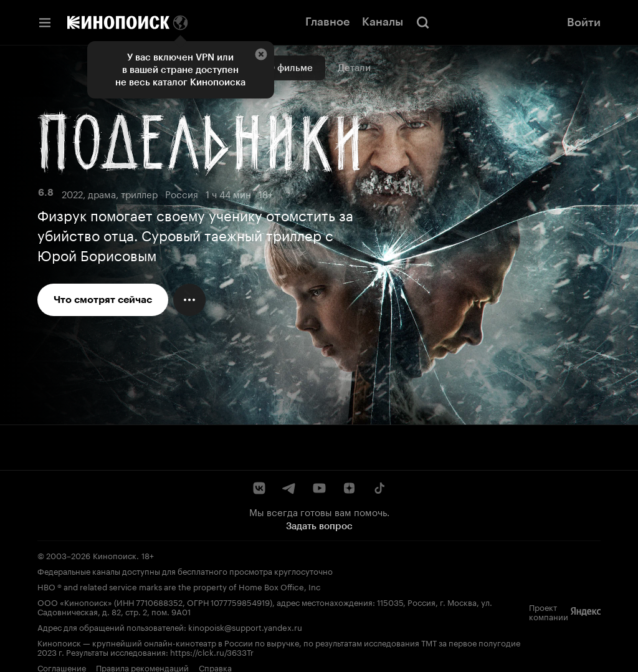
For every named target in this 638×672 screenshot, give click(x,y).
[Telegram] (289, 488)
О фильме (290, 68)
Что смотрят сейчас (103, 300)
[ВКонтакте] (259, 488)
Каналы (383, 22)
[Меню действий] (189, 300)
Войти (584, 22)
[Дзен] (349, 488)
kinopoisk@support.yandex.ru (245, 626)
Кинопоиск (115, 555)
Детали (354, 68)
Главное (327, 22)
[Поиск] (423, 22)
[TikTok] (379, 488)
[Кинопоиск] (118, 22)
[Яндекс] (586, 612)
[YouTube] (319, 488)
